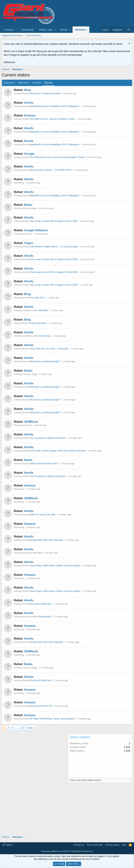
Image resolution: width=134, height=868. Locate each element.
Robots (49, 83)
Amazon (30, 115)
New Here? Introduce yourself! (45, 93)
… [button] (17, 728)
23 (23, 728)
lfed (40, 553)
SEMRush (31, 422)
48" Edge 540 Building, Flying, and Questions (52, 719)
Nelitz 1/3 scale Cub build (42, 514)
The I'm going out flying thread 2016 (47, 438)
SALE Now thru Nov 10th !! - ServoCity (49, 349)
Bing (27, 90)
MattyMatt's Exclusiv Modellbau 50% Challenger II (54, 106)
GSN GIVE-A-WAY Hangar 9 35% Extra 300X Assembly (57, 451)
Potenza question (38, 323)
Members (81, 30)
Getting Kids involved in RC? (44, 463)
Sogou (29, 243)
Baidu (28, 205)
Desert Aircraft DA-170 (41, 706)
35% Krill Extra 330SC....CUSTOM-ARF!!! (50, 170)
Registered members (12, 35)
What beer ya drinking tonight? (45, 361)
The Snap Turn (37, 298)
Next (30, 728)
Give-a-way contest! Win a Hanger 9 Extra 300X (53, 221)
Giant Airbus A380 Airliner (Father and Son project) (55, 566)
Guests (37, 83)
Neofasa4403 (45, 617)
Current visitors (33, 35)
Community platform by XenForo (67, 851)
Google (29, 154)
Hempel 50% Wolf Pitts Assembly (46, 540)
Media (64, 30)
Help (124, 845)
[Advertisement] (34, 758)
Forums (9, 30)
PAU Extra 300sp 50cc (41, 604)
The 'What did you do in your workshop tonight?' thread (57, 157)
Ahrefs (29, 103)
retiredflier (43, 310)
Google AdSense (36, 230)
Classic (8, 845)
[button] (16, 30)
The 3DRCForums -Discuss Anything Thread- (52, 119)
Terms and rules (95, 845)
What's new (46, 30)
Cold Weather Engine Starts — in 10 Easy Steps (54, 247)
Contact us (79, 845)
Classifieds (27, 30)
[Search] (129, 30)
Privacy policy (112, 845)
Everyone (9, 83)
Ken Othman (44, 336)
